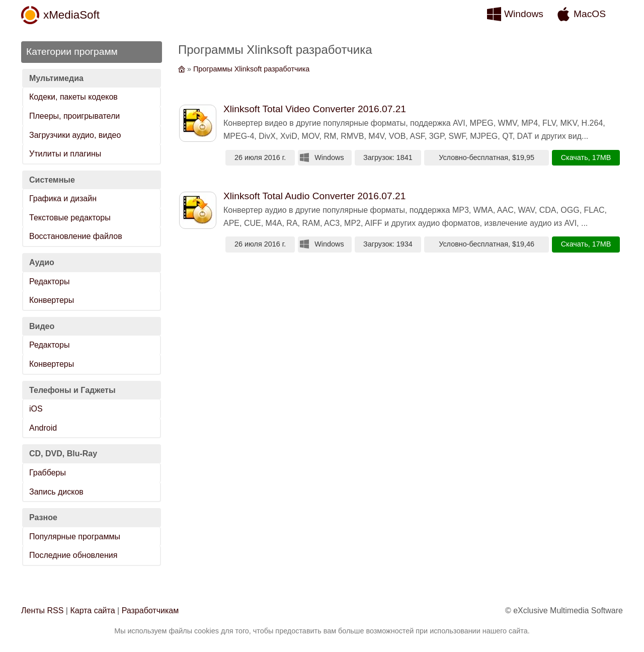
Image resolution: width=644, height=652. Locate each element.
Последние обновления (73, 555)
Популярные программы (75, 537)
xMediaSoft (71, 15)
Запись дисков (56, 492)
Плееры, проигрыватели (74, 116)
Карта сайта (92, 610)
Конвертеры (52, 300)
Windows (524, 14)
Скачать (575, 157)
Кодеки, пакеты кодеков (73, 97)
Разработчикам (150, 610)
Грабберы (48, 473)
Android (43, 428)
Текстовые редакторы (70, 218)
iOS (36, 409)
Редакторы (49, 281)
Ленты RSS (42, 610)
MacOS (590, 14)
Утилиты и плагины (65, 154)
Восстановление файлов (76, 236)
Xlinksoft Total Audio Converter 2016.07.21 (314, 196)
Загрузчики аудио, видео (75, 135)
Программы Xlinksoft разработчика (251, 69)
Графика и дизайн (63, 198)
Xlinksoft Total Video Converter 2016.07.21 (315, 109)
